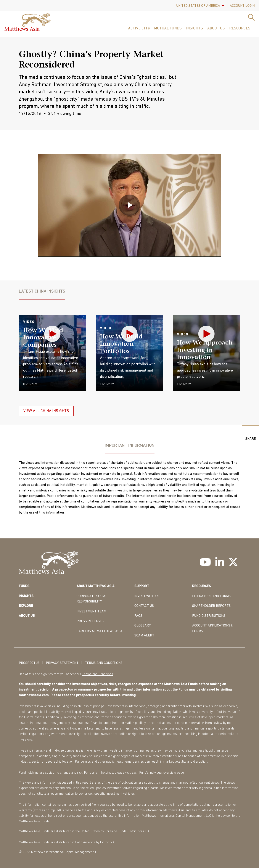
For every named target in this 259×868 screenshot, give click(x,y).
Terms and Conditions (104, 663)
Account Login (242, 6)
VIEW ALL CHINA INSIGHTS (46, 411)
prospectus (64, 690)
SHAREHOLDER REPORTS (211, 606)
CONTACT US (144, 606)
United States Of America (198, 6)
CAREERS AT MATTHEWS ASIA (100, 631)
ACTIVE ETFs (139, 28)
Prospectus (29, 663)
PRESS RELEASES (90, 621)
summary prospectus (95, 690)
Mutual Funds (168, 28)
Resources (240, 28)
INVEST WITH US (147, 596)
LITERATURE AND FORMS (211, 596)
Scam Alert (144, 635)
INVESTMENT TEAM (91, 611)
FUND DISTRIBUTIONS (209, 616)
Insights (195, 28)
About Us (216, 28)
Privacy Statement (62, 663)
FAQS (138, 616)
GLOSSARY (143, 626)
